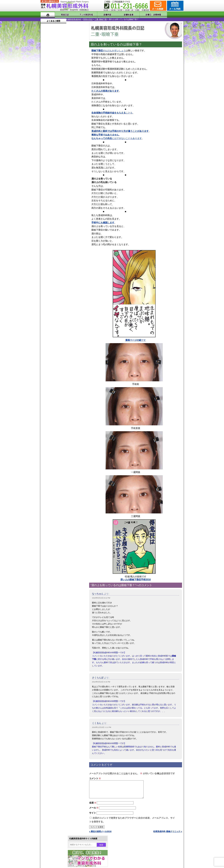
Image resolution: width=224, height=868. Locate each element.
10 (60, 134)
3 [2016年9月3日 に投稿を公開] (78, 90)
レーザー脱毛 (56, 293)
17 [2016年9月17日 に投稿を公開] (78, 98)
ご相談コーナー (158, 6)
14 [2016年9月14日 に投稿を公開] (62, 98)
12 (66, 134)
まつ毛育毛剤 (56, 313)
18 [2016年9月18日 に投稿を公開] (45, 103)
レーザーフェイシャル (60, 298)
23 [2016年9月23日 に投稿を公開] (73, 103)
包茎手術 (54, 319)
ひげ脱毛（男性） (58, 303)
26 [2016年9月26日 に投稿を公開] (51, 107)
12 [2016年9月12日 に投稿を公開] (51, 98)
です (136, 340)
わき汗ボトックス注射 (60, 283)
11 (63, 134)
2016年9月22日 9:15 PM (101, 682)
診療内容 (100, 15)
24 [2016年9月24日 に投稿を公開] (78, 103)
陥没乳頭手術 (56, 257)
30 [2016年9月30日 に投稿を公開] (73, 107)
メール (94, 811)
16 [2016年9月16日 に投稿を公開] (73, 98)
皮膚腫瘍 (54, 324)
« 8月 (45, 112)
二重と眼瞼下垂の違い (56, 272)
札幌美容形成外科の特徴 (57, 355)
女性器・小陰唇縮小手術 (61, 262)
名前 (93, 806)
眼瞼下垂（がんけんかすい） (63, 252)
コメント (95, 778)
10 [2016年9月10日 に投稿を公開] (78, 94)
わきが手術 (60, 277)
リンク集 (50, 386)
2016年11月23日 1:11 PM (101, 727)
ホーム (48, 15)
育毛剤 (53, 308)
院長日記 (63, 15)
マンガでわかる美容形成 (82, 15)
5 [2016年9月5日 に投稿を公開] (51, 94)
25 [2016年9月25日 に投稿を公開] (45, 107)
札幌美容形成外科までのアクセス (61, 365)
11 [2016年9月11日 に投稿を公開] (45, 98)
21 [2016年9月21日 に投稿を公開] (62, 103)
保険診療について (54, 375)
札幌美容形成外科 (48, 19)
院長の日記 (62, 19)
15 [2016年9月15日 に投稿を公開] (67, 98)
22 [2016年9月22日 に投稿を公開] (67, 103)
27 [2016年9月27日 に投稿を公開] (56, 107)
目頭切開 (54, 329)
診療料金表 (119, 15)
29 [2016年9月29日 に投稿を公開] (67, 107)
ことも (112, 113)
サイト (93, 816)
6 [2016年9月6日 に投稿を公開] (56, 94)
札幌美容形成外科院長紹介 (58, 381)
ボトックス (55, 334)
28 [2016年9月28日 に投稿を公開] (62, 107)
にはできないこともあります (117, 138)
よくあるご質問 (171, 15)
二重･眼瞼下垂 (75, 19)
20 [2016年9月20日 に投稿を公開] (56, 103)
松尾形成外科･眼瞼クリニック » (168, 835)
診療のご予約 (175, 6)
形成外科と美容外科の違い (58, 360)
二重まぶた (55, 267)
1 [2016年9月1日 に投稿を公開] (67, 90)
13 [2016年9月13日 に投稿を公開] (56, 98)
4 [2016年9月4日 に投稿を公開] (45, 94)
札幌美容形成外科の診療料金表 (60, 370)
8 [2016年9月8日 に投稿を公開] (67, 94)
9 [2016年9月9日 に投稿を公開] (73, 94)
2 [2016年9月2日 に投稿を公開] (73, 90)
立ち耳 (53, 288)
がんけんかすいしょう (109, 51)
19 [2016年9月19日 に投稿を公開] (51, 103)
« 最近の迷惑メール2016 (100, 835)
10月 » (53, 112)
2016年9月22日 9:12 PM (101, 598)
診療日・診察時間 (143, 15)
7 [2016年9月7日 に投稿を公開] (62, 94)
